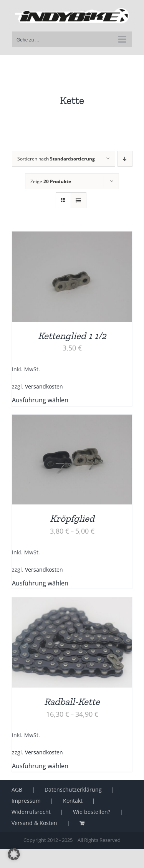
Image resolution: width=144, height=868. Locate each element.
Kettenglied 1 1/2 (72, 336)
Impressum (26, 801)
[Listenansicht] (79, 200)
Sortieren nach (56, 159)
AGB (17, 789)
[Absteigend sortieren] (125, 159)
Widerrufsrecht (31, 812)
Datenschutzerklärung (73, 789)
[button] (14, 854)
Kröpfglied (72, 518)
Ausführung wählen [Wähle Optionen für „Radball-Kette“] (40, 766)
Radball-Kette (72, 701)
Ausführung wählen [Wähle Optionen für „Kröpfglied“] (40, 583)
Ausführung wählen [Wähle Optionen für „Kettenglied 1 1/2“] (40, 400)
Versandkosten (44, 386)
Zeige (51, 181)
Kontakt (73, 801)
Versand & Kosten (34, 823)
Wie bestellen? (92, 812)
